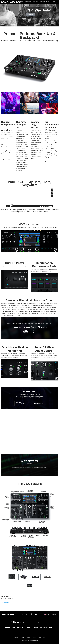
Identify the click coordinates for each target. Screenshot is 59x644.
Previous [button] (3, 628)
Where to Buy (26, 28)
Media (21, 28)
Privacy (34, 637)
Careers (28, 637)
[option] (29, 628)
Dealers (16, 637)
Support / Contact (44, 2)
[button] (50, 614)
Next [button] (56, 628)
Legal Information (5, 602)
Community (27, 2)
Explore (16, 28)
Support (22, 637)
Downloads (35, 2)
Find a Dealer (30, 14)
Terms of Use (42, 637)
